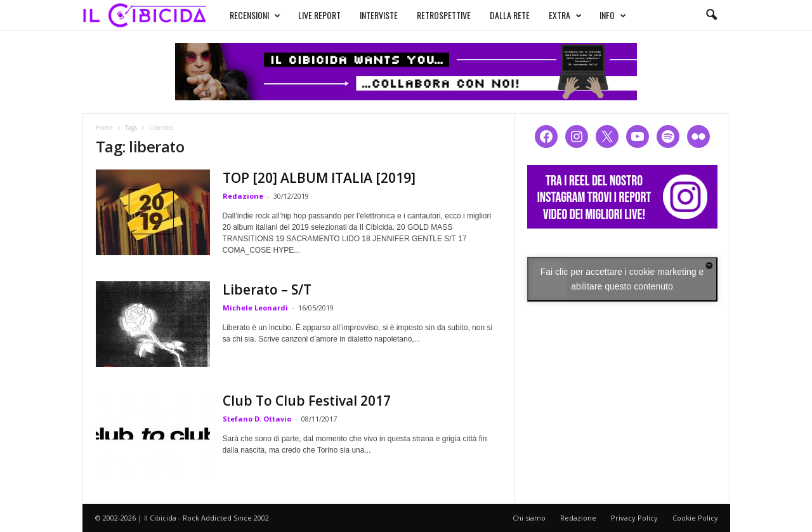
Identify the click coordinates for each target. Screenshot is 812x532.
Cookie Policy (695, 518)
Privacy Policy (634, 518)
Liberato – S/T (267, 289)
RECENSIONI (255, 15)
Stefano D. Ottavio (257, 419)
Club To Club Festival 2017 (307, 401)
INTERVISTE (379, 15)
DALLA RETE (510, 15)
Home (104, 128)
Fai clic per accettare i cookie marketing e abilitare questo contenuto (622, 279)
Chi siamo (529, 518)
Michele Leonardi (255, 308)
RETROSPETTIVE (444, 15)
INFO (613, 15)
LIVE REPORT (319, 15)
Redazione (243, 196)
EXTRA (565, 15)
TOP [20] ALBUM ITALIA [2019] (319, 178)
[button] (711, 15)
